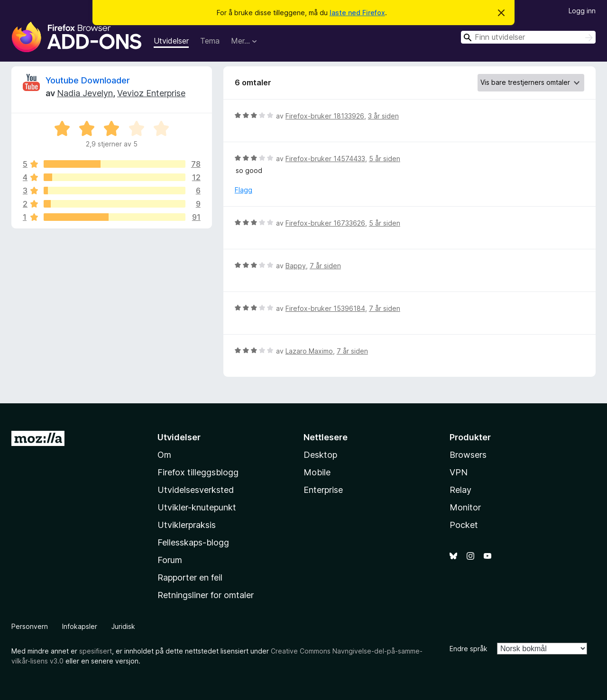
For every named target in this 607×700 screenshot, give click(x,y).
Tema (210, 41)
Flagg (244, 190)
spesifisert (96, 651)
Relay (460, 490)
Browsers (468, 455)
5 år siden (385, 159)
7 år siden (325, 266)
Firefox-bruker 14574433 (325, 159)
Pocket (464, 525)
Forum (170, 560)
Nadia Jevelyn (85, 93)
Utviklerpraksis (187, 525)
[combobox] (528, 37)
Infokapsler (80, 626)
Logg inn (582, 11)
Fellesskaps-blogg (193, 542)
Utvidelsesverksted (196, 490)
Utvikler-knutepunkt (197, 507)
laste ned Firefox (357, 13)
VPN (459, 472)
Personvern (30, 626)
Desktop (320, 455)
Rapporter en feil (190, 577)
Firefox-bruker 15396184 (325, 308)
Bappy (296, 266)
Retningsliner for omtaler (206, 595)
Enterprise (323, 490)
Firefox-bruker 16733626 (325, 223)
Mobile (317, 472)
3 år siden (383, 116)
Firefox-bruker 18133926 (325, 116)
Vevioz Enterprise (151, 93)
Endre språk (469, 649)
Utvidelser (171, 41)
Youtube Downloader (88, 80)
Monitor (465, 507)
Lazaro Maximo (309, 351)
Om (164, 455)
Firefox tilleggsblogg (198, 472)
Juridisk (123, 626)
